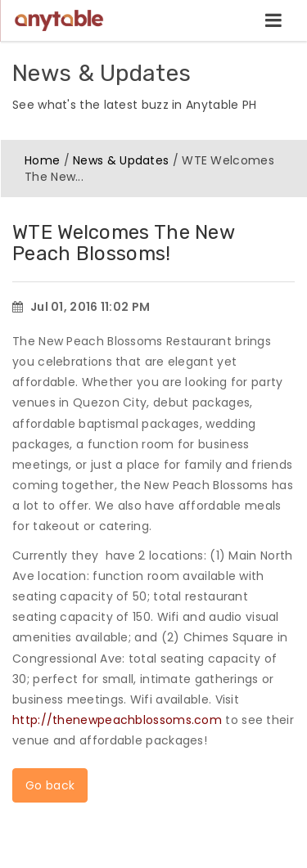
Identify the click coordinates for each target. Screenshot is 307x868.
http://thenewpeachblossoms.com (117, 720)
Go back (50, 785)
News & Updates (121, 160)
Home (42, 160)
